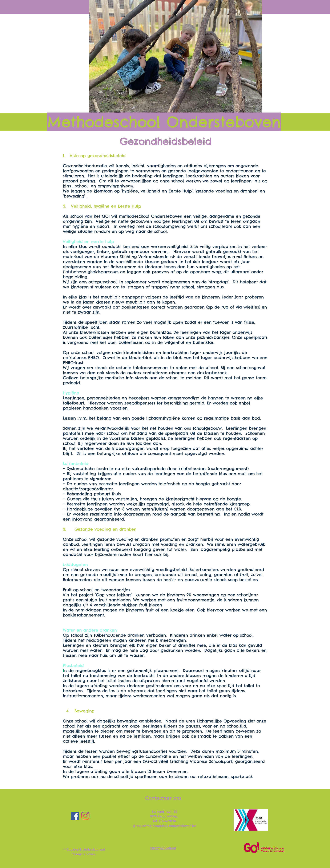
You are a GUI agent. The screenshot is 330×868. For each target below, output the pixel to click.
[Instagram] (85, 816)
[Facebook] (75, 816)
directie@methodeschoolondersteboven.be (164, 826)
